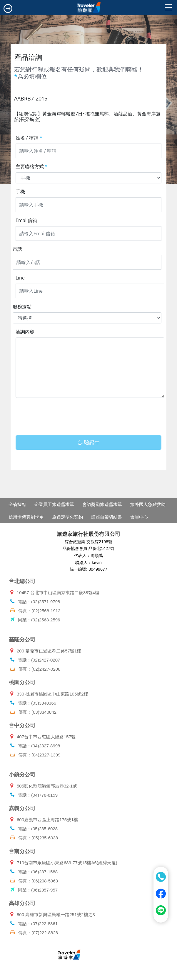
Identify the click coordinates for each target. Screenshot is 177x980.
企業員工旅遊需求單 (54, 504)
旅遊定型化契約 (67, 517)
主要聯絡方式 (32, 166)
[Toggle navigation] (8, 8)
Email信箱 (26, 220)
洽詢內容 (25, 332)
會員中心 (139, 517)
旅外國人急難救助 (148, 504)
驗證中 (88, 442)
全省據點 (17, 504)
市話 (17, 249)
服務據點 (22, 306)
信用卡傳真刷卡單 (26, 517)
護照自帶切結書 (107, 517)
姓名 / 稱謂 (29, 138)
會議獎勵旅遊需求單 (102, 504)
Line (20, 278)
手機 (20, 192)
